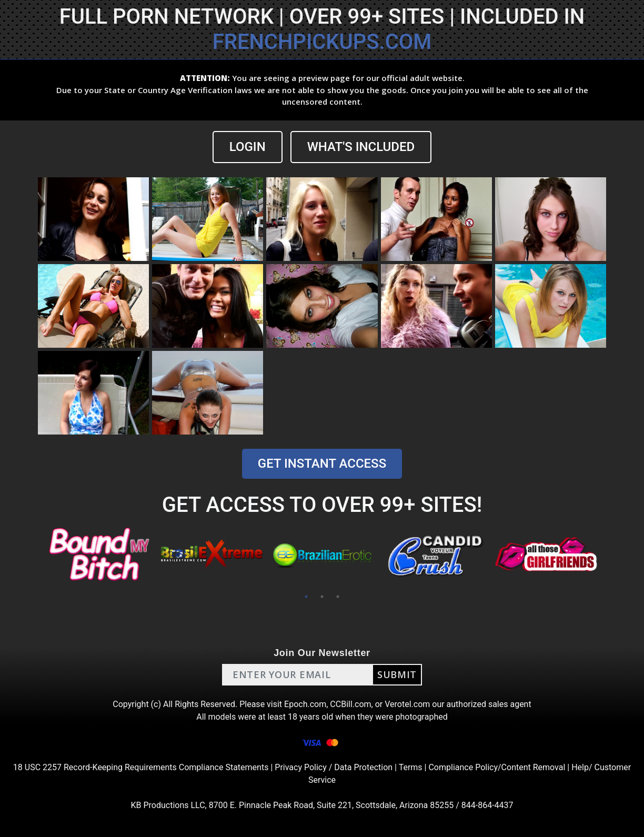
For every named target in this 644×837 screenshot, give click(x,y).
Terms (411, 767)
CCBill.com (350, 704)
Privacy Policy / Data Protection (334, 767)
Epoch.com (305, 704)
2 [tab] (322, 597)
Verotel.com (407, 704)
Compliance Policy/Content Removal (497, 767)
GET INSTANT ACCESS (322, 463)
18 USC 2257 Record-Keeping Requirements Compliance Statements (141, 767)
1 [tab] (306, 597)
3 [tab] (338, 597)
